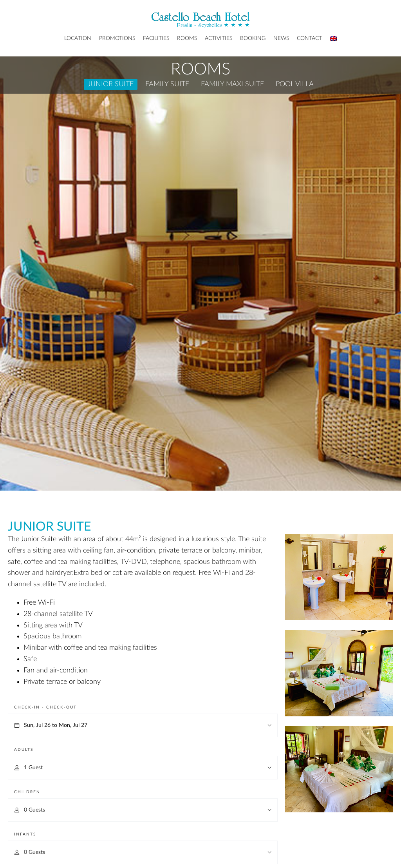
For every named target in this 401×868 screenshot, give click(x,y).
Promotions (117, 38)
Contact (309, 38)
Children (27, 792)
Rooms (187, 38)
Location (78, 38)
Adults (24, 750)
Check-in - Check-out (45, 707)
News (281, 38)
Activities (219, 38)
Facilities (156, 38)
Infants (25, 834)
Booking (253, 38)
